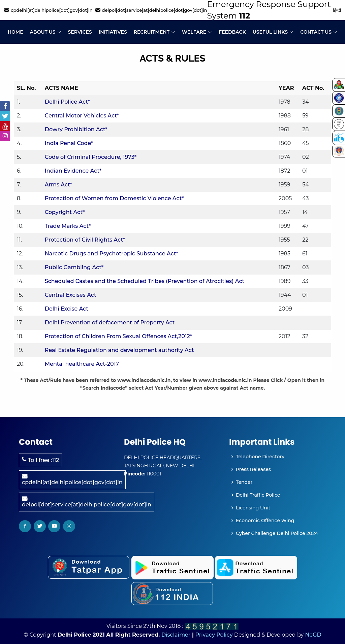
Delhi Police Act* (67, 102)
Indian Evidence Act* (73, 171)
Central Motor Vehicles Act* (82, 116)
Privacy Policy (214, 635)
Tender (244, 482)
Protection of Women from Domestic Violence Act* (114, 198)
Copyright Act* (65, 212)
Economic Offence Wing (265, 521)
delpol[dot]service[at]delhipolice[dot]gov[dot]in (87, 502)
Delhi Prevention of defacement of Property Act (110, 323)
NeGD (313, 635)
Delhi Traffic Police (258, 495)
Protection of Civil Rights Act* (85, 240)
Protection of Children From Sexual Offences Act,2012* (119, 336)
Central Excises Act (71, 295)
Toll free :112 (40, 460)
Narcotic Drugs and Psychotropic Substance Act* (112, 254)
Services (80, 32)
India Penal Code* (69, 143)
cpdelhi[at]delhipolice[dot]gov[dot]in (72, 479)
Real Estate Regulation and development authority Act (119, 350)
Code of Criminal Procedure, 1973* (91, 157)
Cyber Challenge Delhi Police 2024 (277, 533)
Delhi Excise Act (67, 309)
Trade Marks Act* (68, 226)
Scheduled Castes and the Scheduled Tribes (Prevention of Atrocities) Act (145, 281)
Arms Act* (58, 185)
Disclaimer (176, 635)
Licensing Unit (253, 508)
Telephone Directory (260, 457)
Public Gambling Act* (74, 267)
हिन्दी (337, 10)
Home (15, 32)
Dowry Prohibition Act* (76, 129)
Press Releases (253, 469)
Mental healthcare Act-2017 (82, 364)
